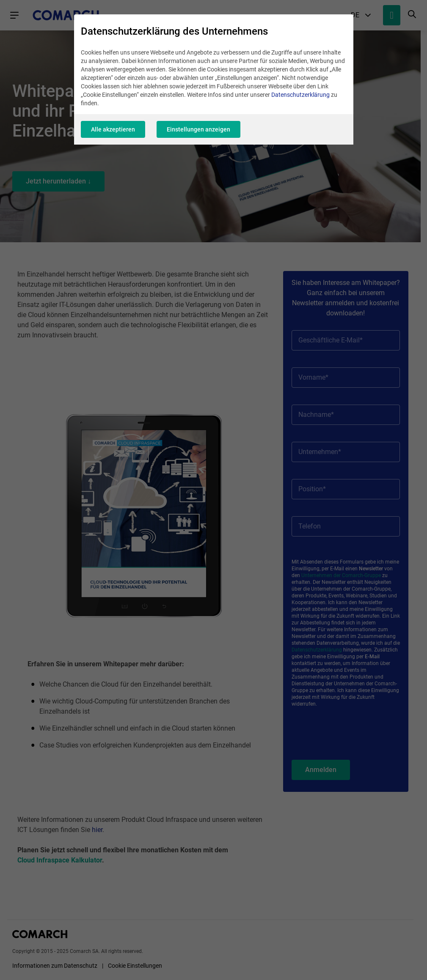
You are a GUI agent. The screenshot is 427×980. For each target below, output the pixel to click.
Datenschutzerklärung (300, 95)
